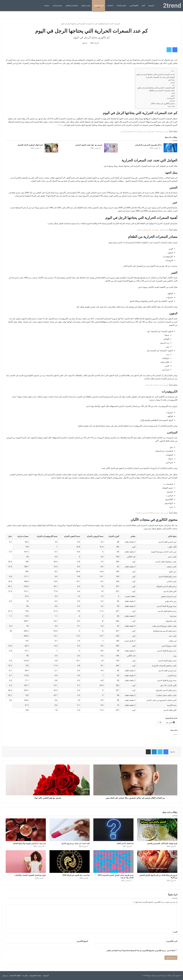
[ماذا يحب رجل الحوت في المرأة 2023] (70, 862)
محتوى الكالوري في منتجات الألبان (163, 103)
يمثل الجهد (171, 80)
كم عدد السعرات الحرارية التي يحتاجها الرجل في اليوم (156, 74)
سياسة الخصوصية (35, 975)
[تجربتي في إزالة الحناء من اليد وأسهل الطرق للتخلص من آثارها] (157, 862)
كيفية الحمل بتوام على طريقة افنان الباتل (153, 230)
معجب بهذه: (171, 106)
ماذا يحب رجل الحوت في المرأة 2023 (76, 875)
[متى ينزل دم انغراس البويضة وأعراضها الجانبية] (26, 830)
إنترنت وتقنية (86, 6)
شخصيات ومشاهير (72, 6)
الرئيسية (151, 6)
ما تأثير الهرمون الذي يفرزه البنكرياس (148, 145)
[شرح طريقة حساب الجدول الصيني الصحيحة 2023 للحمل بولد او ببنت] (113, 862)
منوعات (47, 6)
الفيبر (173, 93)
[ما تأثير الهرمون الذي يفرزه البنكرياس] (170, 148)
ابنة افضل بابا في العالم (125, 843)
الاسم (175, 932)
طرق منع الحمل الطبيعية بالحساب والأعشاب (30, 875)
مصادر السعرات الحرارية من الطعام (162, 90)
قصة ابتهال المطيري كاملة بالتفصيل (30, 145)
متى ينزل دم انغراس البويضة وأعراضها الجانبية (29, 843)
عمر (173, 85)
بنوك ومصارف (57, 6)
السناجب (172, 101)
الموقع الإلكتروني (82, 941)
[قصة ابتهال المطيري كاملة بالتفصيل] (51, 148)
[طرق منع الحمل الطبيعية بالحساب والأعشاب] (26, 862)
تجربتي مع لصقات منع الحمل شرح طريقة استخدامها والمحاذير (145, 131)
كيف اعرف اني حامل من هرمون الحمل (76, 843)
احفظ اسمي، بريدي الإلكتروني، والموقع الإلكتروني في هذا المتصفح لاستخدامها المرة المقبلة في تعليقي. (141, 950)
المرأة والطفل (98, 6)
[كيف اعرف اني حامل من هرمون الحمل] (70, 830)
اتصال (61, 125)
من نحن (5, 975)
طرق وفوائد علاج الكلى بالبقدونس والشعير (162, 843)
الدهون (173, 96)
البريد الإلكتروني (171, 941)
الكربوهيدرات (171, 98)
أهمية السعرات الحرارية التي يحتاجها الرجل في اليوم (156, 88)
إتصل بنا (25, 975)
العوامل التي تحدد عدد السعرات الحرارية (160, 77)
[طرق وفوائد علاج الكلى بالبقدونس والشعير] (157, 830)
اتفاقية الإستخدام (15, 975)
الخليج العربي (134, 6)
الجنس (173, 83)
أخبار (143, 6)
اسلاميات (110, 6)
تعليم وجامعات (121, 6)
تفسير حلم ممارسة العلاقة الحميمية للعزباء (152, 513)
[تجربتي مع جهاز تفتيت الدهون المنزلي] (111, 148)
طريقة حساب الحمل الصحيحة (157, 385)
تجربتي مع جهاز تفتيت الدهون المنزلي (89, 145)
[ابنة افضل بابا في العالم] (113, 830)
